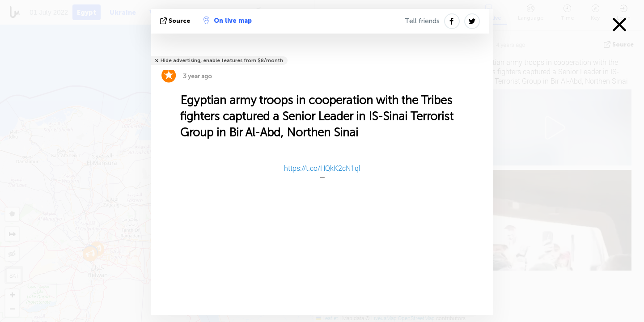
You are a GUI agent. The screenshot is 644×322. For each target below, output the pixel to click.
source (176, 21)
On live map (228, 21)
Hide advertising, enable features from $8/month (222, 61)
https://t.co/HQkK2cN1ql (322, 168)
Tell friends (422, 21)
